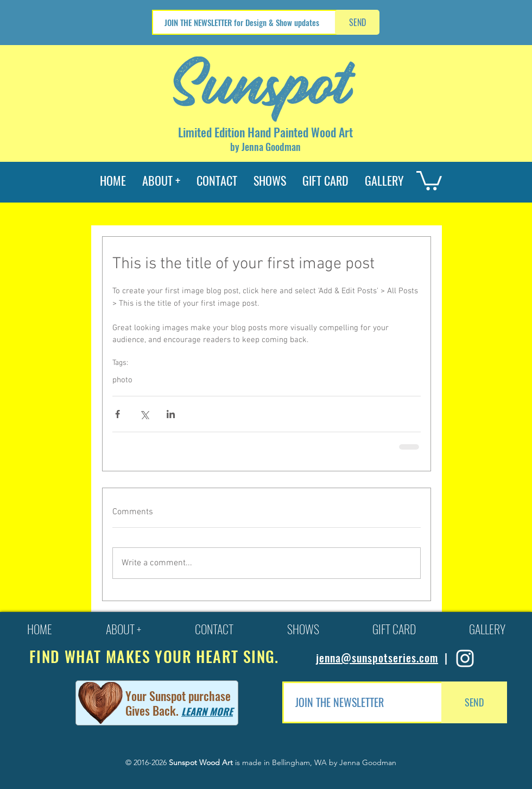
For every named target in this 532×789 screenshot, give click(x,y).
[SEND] (357, 22)
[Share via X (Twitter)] (144, 414)
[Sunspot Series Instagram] (465, 658)
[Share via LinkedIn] (171, 414)
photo (122, 380)
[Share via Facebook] (118, 414)
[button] (429, 179)
